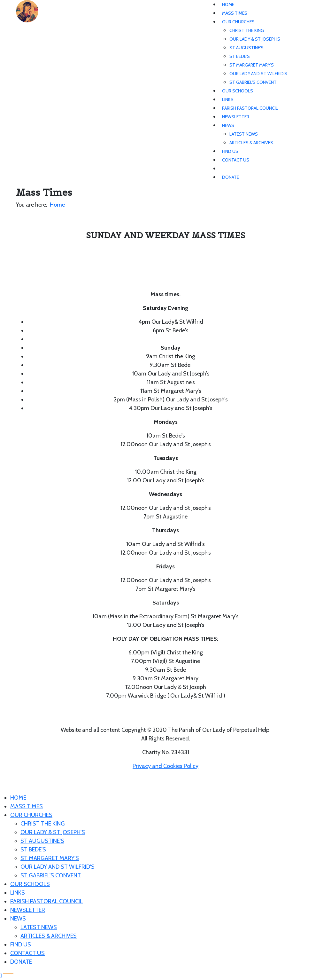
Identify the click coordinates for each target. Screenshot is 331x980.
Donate (231, 177)
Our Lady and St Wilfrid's (258, 74)
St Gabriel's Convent (253, 82)
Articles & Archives (251, 143)
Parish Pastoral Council (250, 108)
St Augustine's (246, 48)
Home (228, 4)
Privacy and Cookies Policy (166, 766)
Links (228, 99)
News (228, 125)
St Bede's (240, 56)
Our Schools (238, 91)
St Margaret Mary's (252, 65)
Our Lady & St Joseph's (255, 39)
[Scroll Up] (1, 976)
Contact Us (236, 160)
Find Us (230, 151)
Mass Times (235, 13)
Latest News (244, 134)
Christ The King (247, 30)
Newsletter (236, 117)
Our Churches (238, 22)
